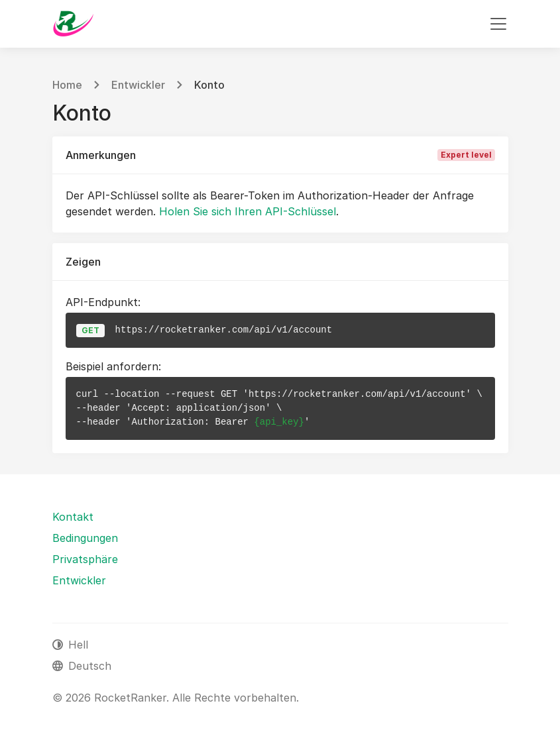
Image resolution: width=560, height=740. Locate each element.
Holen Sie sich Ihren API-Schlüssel (248, 211)
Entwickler (138, 85)
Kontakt (73, 517)
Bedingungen (85, 538)
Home (67, 85)
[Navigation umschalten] (498, 24)
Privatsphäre (85, 559)
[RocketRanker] (73, 24)
